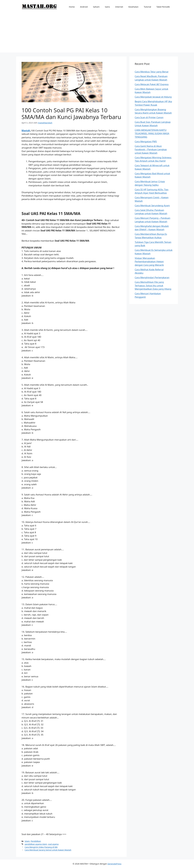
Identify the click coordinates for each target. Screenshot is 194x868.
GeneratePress (114, 864)
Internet (119, 7)
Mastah (26, 131)
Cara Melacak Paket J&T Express (152, 84)
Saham (96, 7)
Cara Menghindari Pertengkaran (152, 277)
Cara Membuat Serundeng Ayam (152, 205)
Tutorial (148, 7)
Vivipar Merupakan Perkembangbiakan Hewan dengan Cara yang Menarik (149, 261)
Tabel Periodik (163, 7)
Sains (107, 7)
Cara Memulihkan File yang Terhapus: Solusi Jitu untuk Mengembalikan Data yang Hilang (153, 285)
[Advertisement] (97, 34)
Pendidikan (36, 841)
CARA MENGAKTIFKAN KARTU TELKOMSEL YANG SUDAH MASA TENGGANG (152, 133)
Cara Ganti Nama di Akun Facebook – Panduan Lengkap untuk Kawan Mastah (151, 149)
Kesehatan (133, 7)
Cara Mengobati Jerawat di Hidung (153, 97)
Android (84, 7)
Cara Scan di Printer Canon (149, 117)
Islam (27, 841)
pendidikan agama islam (36, 844)
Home (72, 7)
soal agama (53, 844)
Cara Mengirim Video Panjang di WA (41, 847)
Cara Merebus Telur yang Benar (152, 72)
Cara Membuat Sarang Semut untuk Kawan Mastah (48, 850)
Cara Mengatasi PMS (146, 141)
